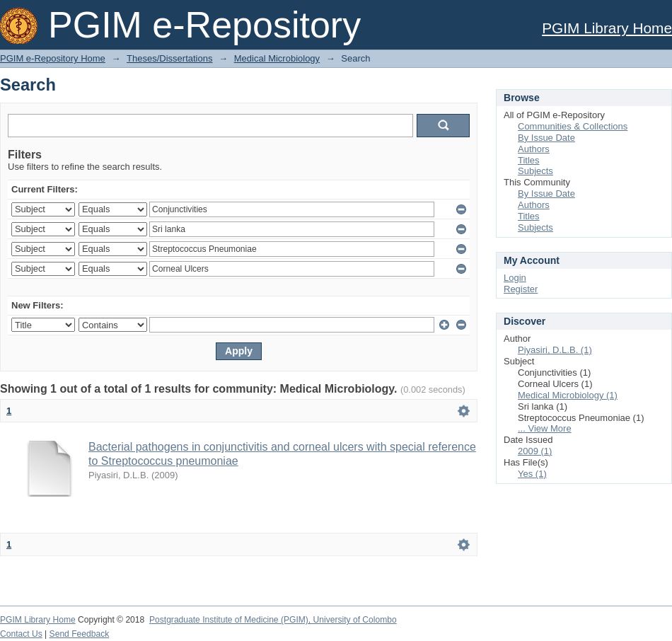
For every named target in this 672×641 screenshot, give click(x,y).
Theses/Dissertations (169, 58)
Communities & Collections (573, 126)
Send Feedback (80, 634)
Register (521, 289)
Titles (529, 160)
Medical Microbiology (277, 58)
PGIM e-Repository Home (53, 58)
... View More (545, 428)
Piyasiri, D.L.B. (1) (555, 350)
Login (515, 278)
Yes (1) (532, 474)
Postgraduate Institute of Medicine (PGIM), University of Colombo (273, 620)
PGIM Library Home (607, 28)
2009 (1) (535, 451)
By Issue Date (546, 138)
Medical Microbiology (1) (568, 395)
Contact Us (21, 634)
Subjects (535, 171)
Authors (534, 149)
